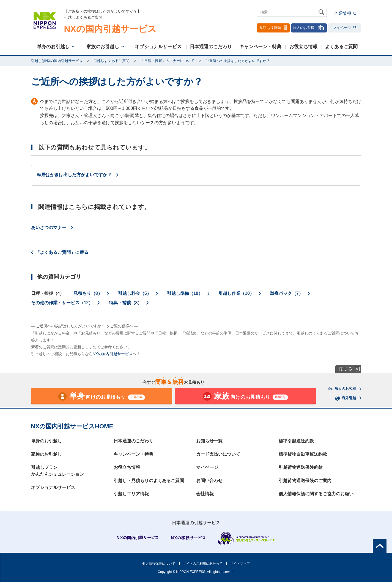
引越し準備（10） (185, 293)
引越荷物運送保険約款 (301, 467)
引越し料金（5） (135, 293)
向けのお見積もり (101, 396)
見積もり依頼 (273, 28)
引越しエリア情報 (131, 494)
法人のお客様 (309, 28)
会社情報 (205, 494)
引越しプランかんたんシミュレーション (57, 471)
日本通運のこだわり (211, 47)
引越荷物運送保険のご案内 (305, 481)
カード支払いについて (218, 454)
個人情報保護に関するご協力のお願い (316, 494)
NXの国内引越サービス (113, 354)
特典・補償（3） (126, 303)
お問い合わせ (209, 481)
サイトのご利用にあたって (203, 564)
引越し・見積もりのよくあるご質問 (149, 481)
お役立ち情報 (303, 47)
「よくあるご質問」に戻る (62, 252)
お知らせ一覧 (209, 441)
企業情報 (342, 13)
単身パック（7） (287, 293)
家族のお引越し (103, 47)
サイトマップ (240, 564)
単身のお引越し (53, 47)
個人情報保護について (159, 564)
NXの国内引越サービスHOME (72, 426)
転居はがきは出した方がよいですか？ (74, 175)
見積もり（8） (88, 293)
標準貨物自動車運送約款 (303, 454)
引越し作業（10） (236, 293)
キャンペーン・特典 (260, 47)
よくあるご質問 (341, 47)
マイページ (345, 28)
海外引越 (346, 398)
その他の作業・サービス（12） (62, 303)
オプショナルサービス (158, 47)
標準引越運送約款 (296, 441)
